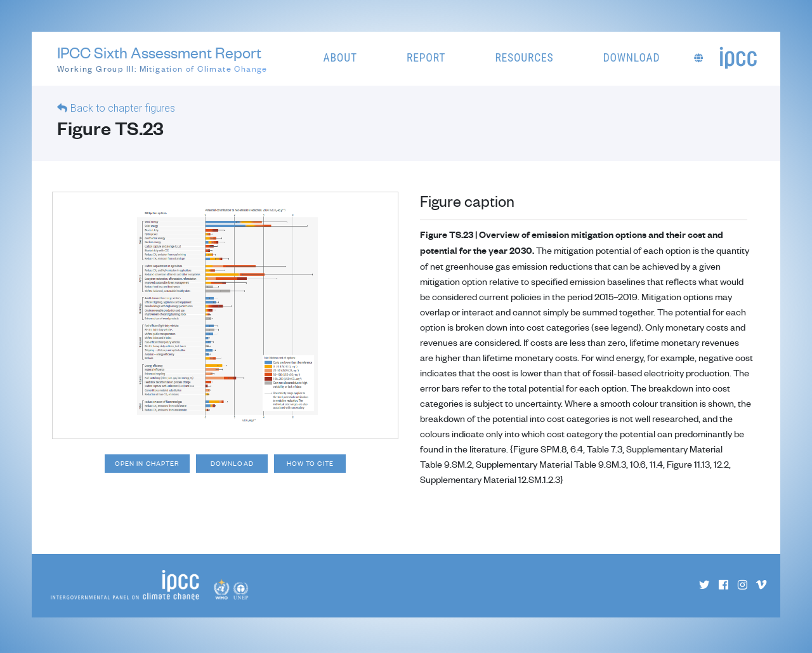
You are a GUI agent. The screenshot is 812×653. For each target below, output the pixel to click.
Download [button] (632, 58)
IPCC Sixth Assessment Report (162, 59)
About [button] (340, 58)
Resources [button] (524, 58)
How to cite (318, 465)
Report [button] (426, 58)
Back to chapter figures (123, 108)
